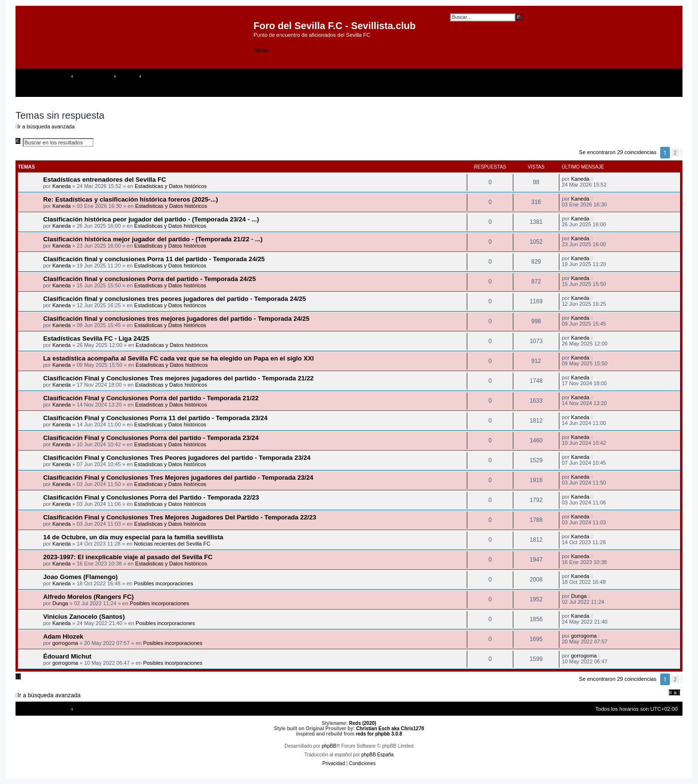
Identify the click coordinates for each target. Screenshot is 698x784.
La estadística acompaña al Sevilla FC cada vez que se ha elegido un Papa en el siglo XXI (178, 358)
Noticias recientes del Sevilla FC (172, 544)
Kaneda (62, 186)
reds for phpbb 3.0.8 (379, 734)
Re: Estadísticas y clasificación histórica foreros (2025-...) (131, 199)
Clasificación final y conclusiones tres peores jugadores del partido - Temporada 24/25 (174, 299)
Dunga (60, 603)
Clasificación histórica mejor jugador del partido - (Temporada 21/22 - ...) (153, 239)
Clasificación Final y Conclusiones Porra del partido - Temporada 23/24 (151, 438)
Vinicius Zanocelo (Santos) (84, 617)
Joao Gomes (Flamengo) (80, 577)
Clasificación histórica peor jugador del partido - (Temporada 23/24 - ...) (151, 219)
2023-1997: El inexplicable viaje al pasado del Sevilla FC (128, 557)
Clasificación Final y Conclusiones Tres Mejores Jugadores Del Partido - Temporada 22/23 (180, 517)
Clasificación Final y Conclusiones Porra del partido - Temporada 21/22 (151, 398)
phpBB (329, 746)
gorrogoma (65, 643)
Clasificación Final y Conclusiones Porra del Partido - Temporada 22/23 (151, 497)
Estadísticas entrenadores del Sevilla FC (105, 180)
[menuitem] (677, 76)
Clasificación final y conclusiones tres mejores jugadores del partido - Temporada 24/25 (176, 319)
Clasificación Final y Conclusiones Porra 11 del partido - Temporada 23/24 (155, 418)
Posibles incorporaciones (163, 583)
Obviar (261, 50)
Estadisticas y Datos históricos (171, 186)
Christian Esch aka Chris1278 (390, 729)
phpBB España (377, 755)
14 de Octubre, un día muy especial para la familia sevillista (133, 537)
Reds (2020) (363, 723)
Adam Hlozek (63, 636)
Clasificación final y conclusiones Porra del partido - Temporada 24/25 (150, 279)
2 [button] (675, 153)
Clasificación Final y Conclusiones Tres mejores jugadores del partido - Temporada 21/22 (178, 378)
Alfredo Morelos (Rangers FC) (88, 597)
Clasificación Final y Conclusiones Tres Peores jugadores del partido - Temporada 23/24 (177, 458)
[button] (682, 153)
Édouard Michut (67, 656)
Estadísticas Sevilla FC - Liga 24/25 (96, 338)
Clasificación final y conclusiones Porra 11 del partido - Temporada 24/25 (154, 259)
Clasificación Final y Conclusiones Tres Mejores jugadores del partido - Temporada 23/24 (178, 478)
